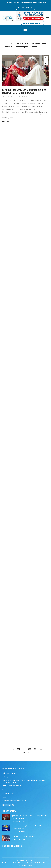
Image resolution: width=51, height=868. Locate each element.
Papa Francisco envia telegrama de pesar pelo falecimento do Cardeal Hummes (24, 91)
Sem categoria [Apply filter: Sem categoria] (22, 47)
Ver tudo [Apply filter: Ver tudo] (8, 43)
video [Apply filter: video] (35, 47)
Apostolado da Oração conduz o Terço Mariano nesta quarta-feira (28, 827)
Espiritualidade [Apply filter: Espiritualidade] (22, 43)
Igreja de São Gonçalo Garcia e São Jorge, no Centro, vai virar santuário (30, 817)
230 (41, 749)
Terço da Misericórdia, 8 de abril (23, 836)
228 (30, 749)
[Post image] (6, 817)
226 (18, 749)
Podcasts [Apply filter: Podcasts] (8, 47)
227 (24, 749)
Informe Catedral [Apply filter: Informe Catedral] (39, 43)
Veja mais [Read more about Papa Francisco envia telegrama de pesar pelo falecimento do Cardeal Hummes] (6, 121)
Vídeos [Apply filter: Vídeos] (44, 47)
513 (23, 752)
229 (35, 749)
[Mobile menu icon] (48, 18)
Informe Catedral (8, 97)
